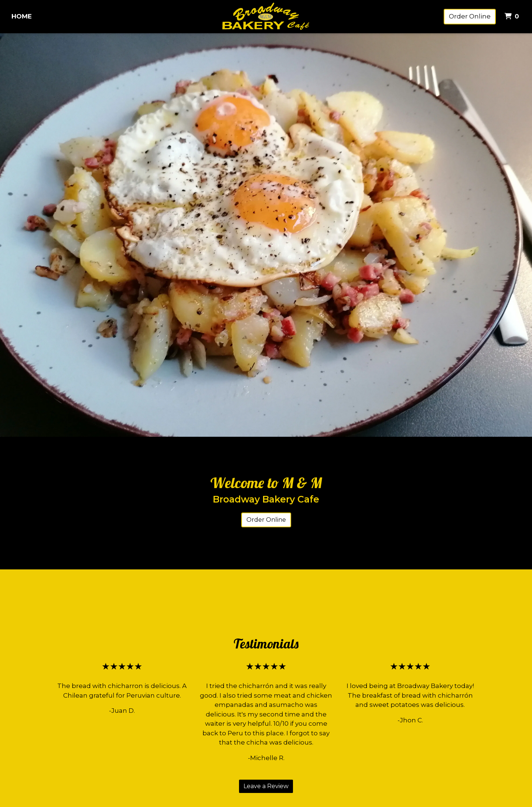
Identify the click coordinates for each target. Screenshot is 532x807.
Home (22, 16)
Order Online (470, 16)
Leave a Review (266, 786)
